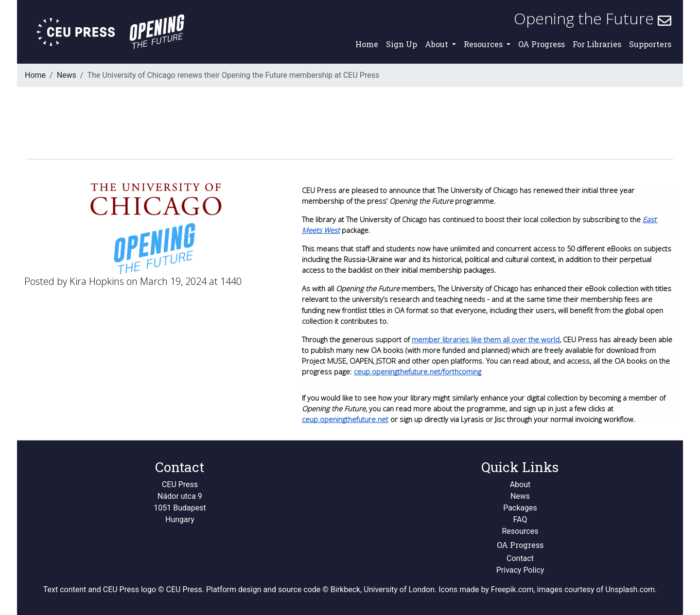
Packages (520, 508)
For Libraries (597, 44)
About (520, 484)
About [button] (437, 44)
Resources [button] (484, 44)
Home (367, 44)
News (67, 75)
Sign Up (402, 44)
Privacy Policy (520, 570)
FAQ (520, 519)
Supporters (650, 44)
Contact (520, 558)
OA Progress (542, 44)
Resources (520, 531)
